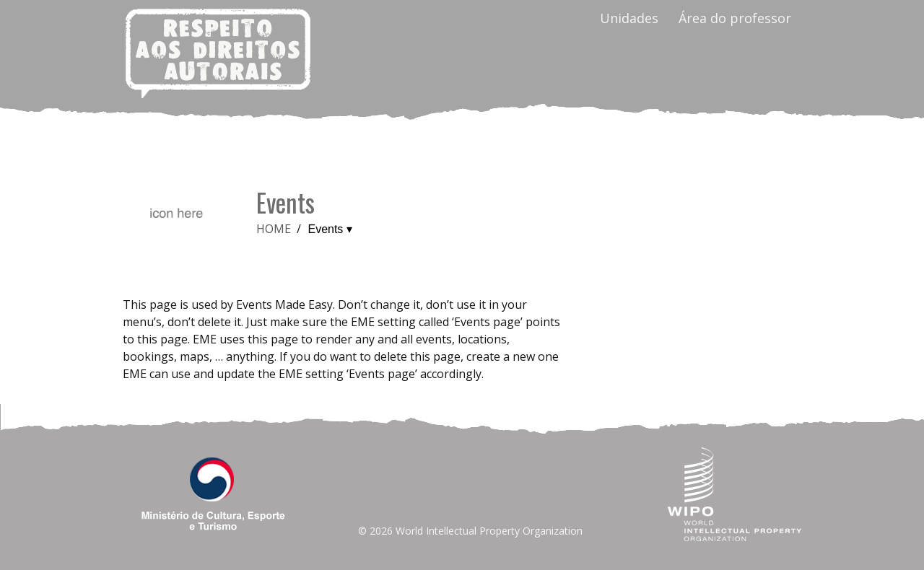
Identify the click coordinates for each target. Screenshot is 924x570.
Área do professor (735, 18)
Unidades (629, 18)
